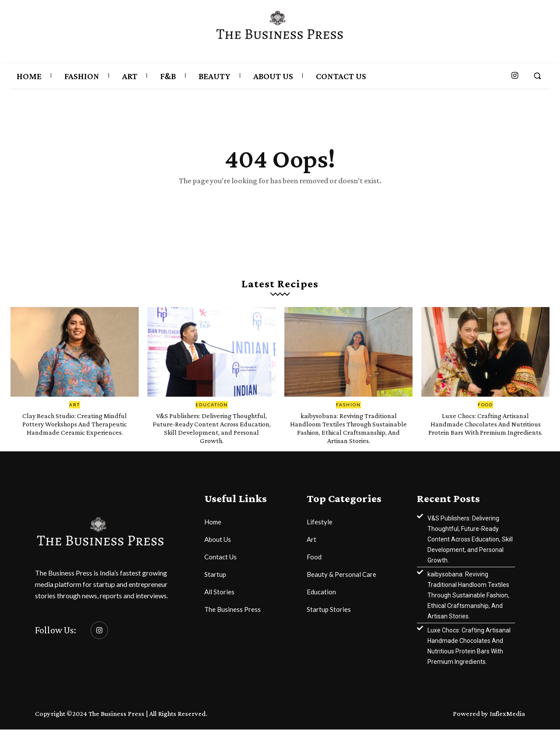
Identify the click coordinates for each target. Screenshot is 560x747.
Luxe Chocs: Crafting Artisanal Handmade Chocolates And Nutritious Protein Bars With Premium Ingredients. (486, 437)
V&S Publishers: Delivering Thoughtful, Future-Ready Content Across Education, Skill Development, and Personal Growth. (212, 441)
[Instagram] (99, 648)
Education (212, 414)
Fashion (348, 414)
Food (485, 414)
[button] (537, 76)
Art (75, 414)
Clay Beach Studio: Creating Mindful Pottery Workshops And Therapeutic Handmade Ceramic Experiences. (75, 437)
